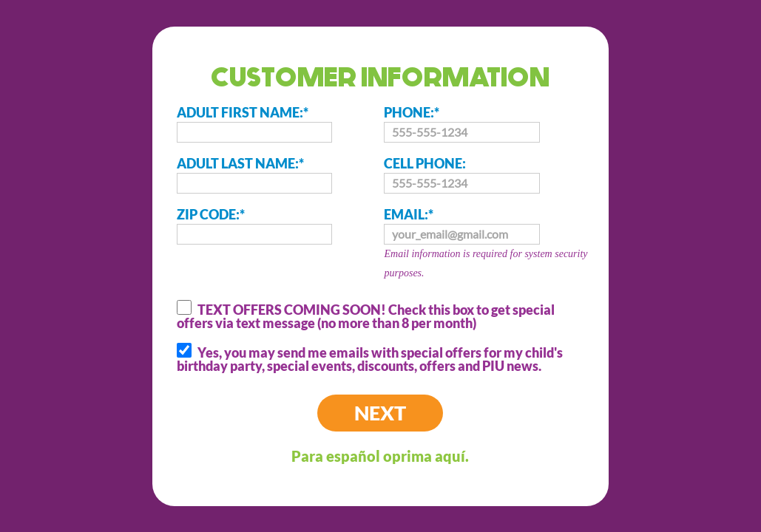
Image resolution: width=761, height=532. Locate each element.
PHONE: (461, 123)
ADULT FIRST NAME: (254, 123)
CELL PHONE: (461, 174)
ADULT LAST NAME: (254, 174)
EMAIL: (488, 245)
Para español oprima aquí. (380, 456)
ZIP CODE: (254, 225)
